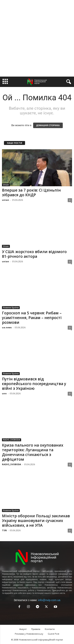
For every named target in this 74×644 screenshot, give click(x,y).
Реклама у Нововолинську (29, 634)
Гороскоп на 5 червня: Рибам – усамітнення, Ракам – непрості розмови (32, 318)
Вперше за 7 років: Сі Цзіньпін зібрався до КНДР (31, 193)
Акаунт (23, 629)
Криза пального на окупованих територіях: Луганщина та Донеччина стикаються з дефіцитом (33, 452)
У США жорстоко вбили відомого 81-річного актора (34, 254)
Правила (36, 629)
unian (6, 200)
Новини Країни (11, 308)
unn (4, 393)
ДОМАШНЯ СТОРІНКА (48, 125)
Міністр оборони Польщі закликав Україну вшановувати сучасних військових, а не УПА (36, 521)
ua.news (7, 327)
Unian (6, 185)
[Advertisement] (37, 38)
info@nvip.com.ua (49, 600)
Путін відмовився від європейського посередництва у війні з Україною (34, 384)
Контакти (50, 629)
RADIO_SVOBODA (12, 440)
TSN (4, 530)
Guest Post (53, 634)
